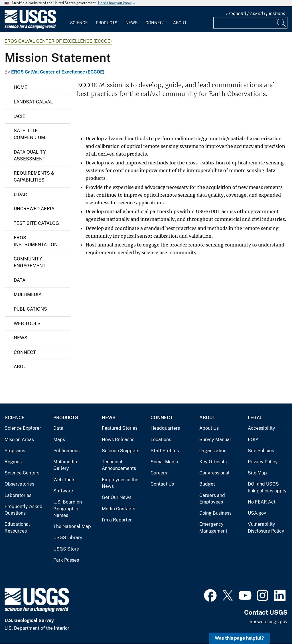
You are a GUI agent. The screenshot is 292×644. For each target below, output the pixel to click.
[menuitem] (79, 19)
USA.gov (257, 513)
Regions (13, 462)
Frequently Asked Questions (256, 14)
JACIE (20, 116)
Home (21, 87)
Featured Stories (120, 428)
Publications (30, 309)
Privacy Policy (263, 462)
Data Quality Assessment (30, 155)
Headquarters (165, 428)
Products (107, 23)
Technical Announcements (119, 465)
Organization (213, 451)
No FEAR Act (262, 502)
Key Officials (213, 462)
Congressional (214, 473)
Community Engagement (30, 262)
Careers (159, 473)
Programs (15, 451)
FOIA (253, 440)
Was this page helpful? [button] (239, 638)
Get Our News (117, 497)
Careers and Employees (212, 499)
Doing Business (215, 513)
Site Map (257, 473)
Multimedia (28, 295)
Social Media (164, 462)
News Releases (118, 440)
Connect (155, 23)
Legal (255, 418)
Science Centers (22, 473)
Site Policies (261, 451)
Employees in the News (120, 483)
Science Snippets (120, 451)
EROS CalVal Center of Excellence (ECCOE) (58, 41)
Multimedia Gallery (65, 465)
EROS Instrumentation (36, 241)
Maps (59, 440)
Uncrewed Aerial (35, 209)
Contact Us (162, 484)
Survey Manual (215, 440)
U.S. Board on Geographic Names (68, 509)
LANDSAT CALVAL (33, 102)
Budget (207, 484)
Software (63, 491)
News (131, 23)
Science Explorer (23, 428)
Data (20, 280)
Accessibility (261, 428)
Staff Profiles (165, 451)
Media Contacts (118, 509)
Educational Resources (17, 528)
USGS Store (66, 549)
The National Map (72, 526)
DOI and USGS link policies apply (267, 487)
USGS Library (68, 538)
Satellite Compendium (29, 134)
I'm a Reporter (117, 520)
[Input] (250, 23)
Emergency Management (213, 528)
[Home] (30, 27)
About (180, 23)
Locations (161, 440)
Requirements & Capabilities (34, 177)
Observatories (19, 484)
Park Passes (66, 560)
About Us (209, 428)
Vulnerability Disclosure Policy (266, 528)
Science (79, 23)
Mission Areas (19, 440)
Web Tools (27, 324)
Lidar (20, 194)
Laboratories (18, 495)
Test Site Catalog (36, 223)
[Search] (282, 23)
